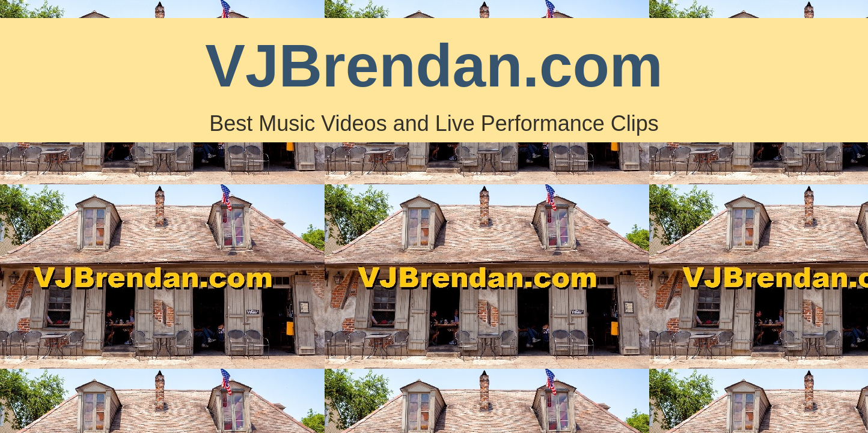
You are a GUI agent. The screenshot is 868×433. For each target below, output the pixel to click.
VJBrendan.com (434, 65)
